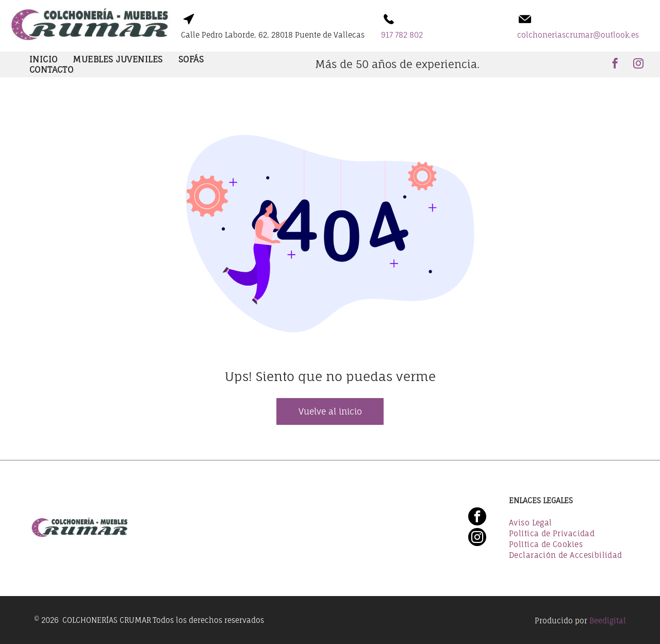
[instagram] (638, 65)
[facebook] (615, 65)
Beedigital (608, 621)
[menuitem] (44, 59)
